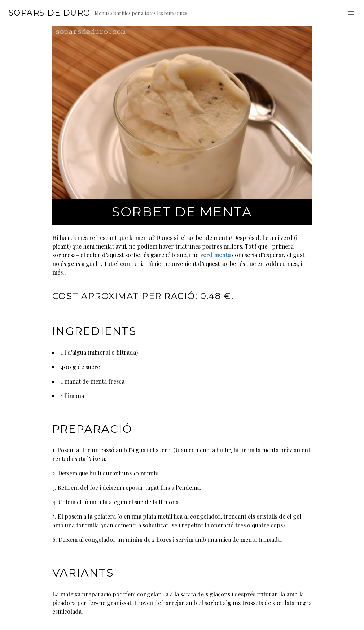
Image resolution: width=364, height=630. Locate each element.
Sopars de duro (49, 13)
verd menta (215, 255)
